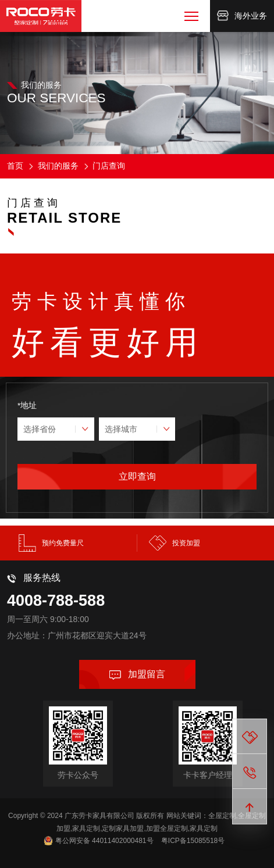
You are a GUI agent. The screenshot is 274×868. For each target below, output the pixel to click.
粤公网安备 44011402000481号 (104, 841)
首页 (15, 166)
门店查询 (104, 166)
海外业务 (242, 16)
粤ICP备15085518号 (193, 841)
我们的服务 (53, 166)
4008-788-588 (56, 601)
